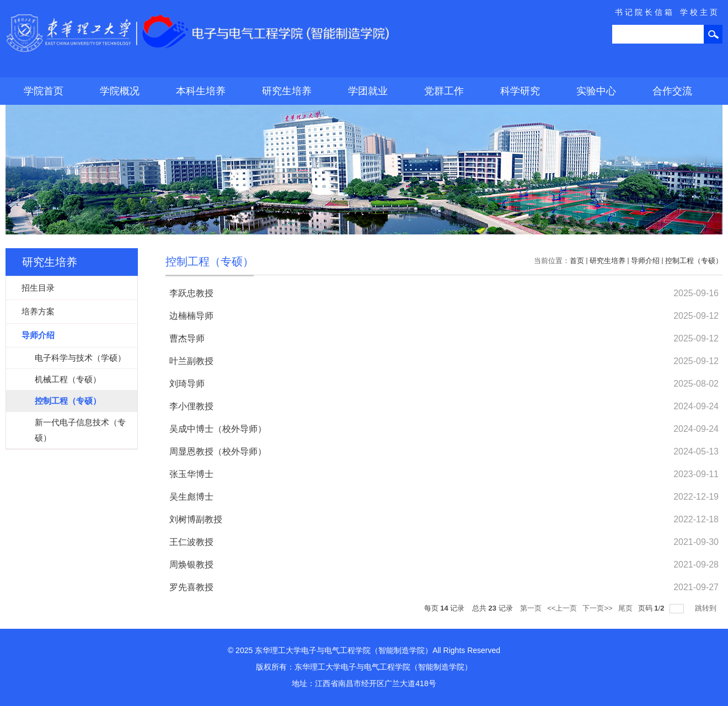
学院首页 (44, 91)
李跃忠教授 (191, 293)
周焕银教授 (191, 565)
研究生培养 (287, 91)
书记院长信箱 (645, 12)
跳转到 (707, 608)
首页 (577, 261)
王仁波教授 (191, 542)
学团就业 (368, 91)
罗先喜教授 (191, 587)
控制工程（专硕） (694, 261)
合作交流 (672, 91)
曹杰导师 (187, 338)
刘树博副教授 (196, 519)
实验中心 (596, 91)
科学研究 (520, 91)
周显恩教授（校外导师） (218, 451)
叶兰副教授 (191, 361)
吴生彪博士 (191, 497)
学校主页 (700, 12)
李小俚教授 (191, 406)
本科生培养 (201, 91)
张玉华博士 (191, 474)
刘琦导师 (187, 384)
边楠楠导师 (191, 316)
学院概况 (120, 91)
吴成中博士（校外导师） (218, 429)
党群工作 (444, 91)
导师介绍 (645, 261)
